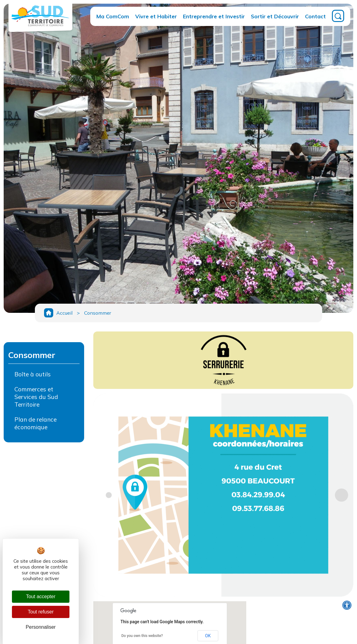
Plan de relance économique (35, 423)
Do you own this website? (142, 636)
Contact (315, 16)
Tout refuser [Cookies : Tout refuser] (41, 612)
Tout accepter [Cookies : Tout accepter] (41, 596)
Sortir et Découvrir (275, 16)
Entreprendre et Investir (214, 16)
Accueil (64, 313)
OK (208, 636)
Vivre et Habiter (156, 16)
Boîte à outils (33, 374)
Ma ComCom (113, 16)
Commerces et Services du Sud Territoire (36, 397)
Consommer (98, 313)
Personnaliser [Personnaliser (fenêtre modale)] (41, 627)
